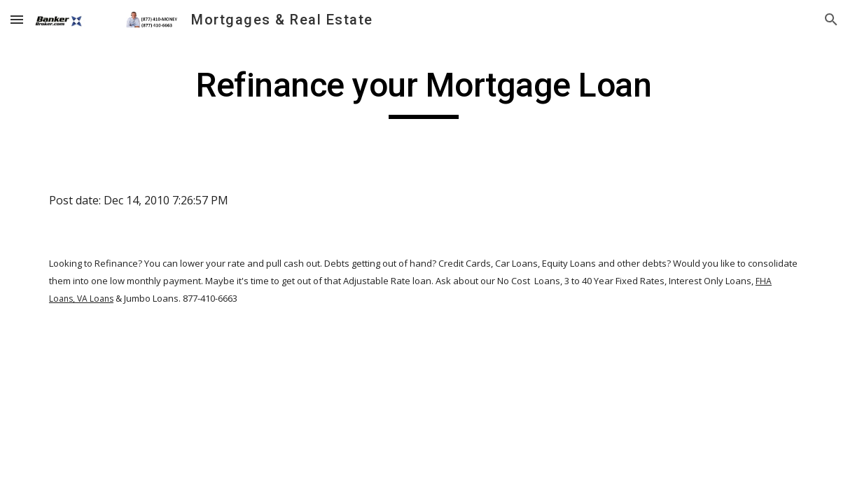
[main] (424, 92)
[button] (17, 19)
